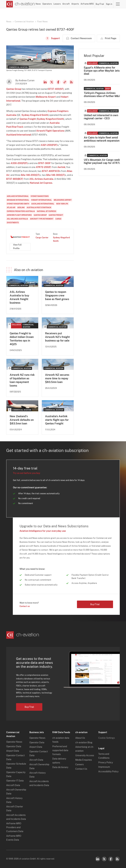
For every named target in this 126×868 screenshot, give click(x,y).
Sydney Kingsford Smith (35, 115)
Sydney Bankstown (40, 196)
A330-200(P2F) (19, 163)
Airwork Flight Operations (50, 131)
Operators (47, 4)
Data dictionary (60, 767)
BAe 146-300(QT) (56, 175)
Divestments (13, 223)
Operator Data (14, 746)
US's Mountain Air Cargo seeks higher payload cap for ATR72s (103, 161)
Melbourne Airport (46, 97)
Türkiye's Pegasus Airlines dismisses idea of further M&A (102, 95)
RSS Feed (71, 82)
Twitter (104, 859)
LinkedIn (45, 82)
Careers (79, 764)
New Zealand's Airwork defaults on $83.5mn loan (22, 420)
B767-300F (44, 163)
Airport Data (13, 751)
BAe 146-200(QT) (30, 175)
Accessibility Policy (108, 771)
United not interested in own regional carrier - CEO (101, 117)
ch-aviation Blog (84, 742)
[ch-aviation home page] (21, 4)
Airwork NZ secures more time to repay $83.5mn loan (57, 378)
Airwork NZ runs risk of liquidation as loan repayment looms (22, 380)
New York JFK (62, 204)
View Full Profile (17, 247)
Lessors (57, 4)
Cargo (58, 219)
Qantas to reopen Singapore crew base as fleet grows (57, 296)
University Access (85, 755)
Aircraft (66, 4)
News (38, 4)
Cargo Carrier (42, 238)
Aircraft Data (13, 785)
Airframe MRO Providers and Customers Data (15, 827)
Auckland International (19, 135)
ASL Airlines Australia (41, 179)
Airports (75, 4)
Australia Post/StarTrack (39, 207)
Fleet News (42, 22)
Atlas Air (11, 207)
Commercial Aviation (24, 22)
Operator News (14, 742)
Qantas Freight (28, 119)
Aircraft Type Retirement (42, 219)
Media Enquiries (84, 760)
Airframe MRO (87, 4)
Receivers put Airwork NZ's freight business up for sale (57, 337)
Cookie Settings (107, 738)
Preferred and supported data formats (60, 750)
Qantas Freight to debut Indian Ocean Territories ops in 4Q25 (22, 339)
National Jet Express (41, 183)
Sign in (109, 4)
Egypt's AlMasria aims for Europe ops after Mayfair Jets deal (102, 71)
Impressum (104, 767)
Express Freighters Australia (21, 211)
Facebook (58, 82)
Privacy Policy (106, 762)
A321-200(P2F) (49, 145)
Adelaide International (18, 196)
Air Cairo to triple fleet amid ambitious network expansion (102, 139)
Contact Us (81, 769)
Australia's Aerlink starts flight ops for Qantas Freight (57, 420)
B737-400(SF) (56, 89)
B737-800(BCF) (15, 179)
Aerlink (61, 167)
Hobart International (41, 200)
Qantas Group (14, 89)
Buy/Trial (100, 4)
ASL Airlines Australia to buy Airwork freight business (19, 297)
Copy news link (65, 82)
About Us (80, 738)
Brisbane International (18, 200)
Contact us (25, 606)
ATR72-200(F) (44, 167)
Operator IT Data (15, 781)
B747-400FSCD (51, 171)
